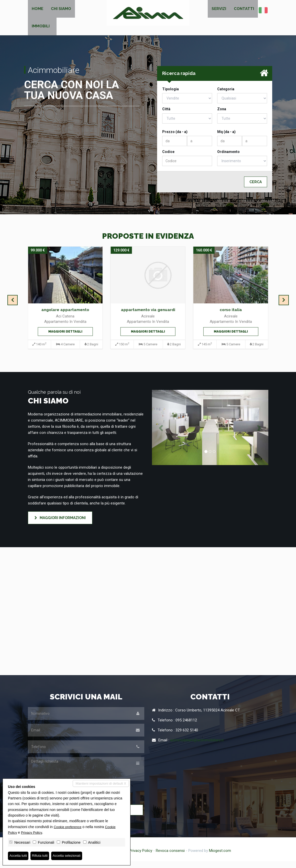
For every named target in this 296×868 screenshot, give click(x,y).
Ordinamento (228, 158)
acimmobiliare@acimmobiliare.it (197, 747)
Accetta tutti (19, 856)
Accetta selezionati (70, 856)
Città (166, 116)
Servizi (219, 10)
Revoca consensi (170, 857)
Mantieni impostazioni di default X (99, 783)
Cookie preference (68, 826)
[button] (161, 434)
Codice (168, 158)
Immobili (41, 31)
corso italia (231, 316)
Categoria (226, 96)
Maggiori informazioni (60, 524)
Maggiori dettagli (65, 338)
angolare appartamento (65, 316)
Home (37, 10)
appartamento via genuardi (148, 316)
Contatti (244, 10)
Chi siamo (61, 10)
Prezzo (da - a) (175, 138)
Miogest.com (220, 857)
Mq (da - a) (226, 138)
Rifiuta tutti (42, 856)
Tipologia (171, 96)
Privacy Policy (141, 857)
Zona (222, 116)
